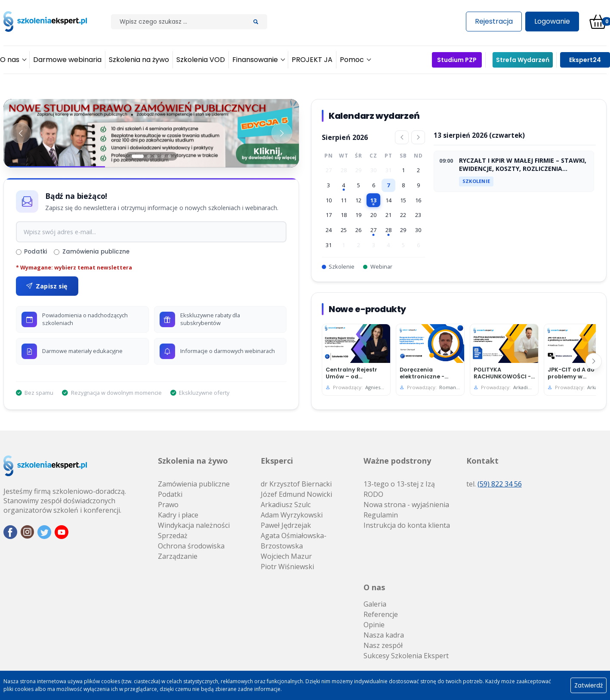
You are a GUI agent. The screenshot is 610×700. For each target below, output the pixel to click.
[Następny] (594, 361)
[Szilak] (178, 22)
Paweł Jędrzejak (286, 525)
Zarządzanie (178, 556)
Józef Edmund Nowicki (296, 494)
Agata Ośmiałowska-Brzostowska (294, 541)
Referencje (381, 614)
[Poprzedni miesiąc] (402, 137)
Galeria (375, 604)
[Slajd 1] (138, 156)
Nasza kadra (384, 635)
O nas (374, 587)
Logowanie (552, 21)
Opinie (374, 625)
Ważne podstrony (397, 461)
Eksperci (277, 461)
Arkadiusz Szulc (286, 505)
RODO (373, 494)
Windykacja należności (194, 525)
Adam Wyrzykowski (292, 515)
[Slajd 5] (169, 156)
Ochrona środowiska (191, 546)
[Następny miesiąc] (418, 137)
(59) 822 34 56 (500, 484)
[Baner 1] (151, 133)
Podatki (31, 252)
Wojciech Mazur (286, 556)
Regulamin (381, 515)
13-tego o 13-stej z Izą (399, 484)
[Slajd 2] (149, 156)
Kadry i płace (178, 515)
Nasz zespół (383, 645)
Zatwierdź (588, 685)
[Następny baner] (282, 133)
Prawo (168, 505)
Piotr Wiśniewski (287, 567)
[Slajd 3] (156, 156)
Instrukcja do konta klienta (407, 525)
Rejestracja (494, 21)
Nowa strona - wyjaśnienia (406, 505)
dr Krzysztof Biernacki (296, 484)
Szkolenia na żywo (193, 461)
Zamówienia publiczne (91, 252)
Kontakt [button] (482, 461)
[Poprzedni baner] (21, 133)
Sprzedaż (173, 536)
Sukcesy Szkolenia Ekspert (406, 656)
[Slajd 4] (163, 156)
